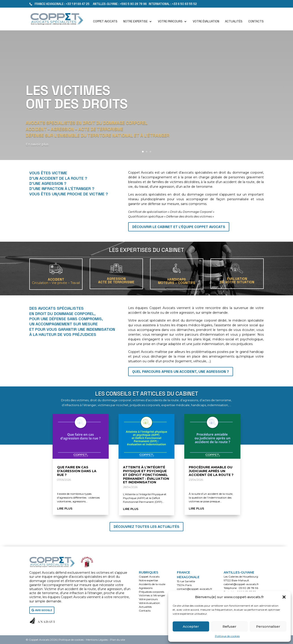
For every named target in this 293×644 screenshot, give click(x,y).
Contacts (256, 22)
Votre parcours (170, 22)
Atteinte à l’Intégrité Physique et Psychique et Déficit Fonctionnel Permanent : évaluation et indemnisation (146, 475)
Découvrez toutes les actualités (146, 527)
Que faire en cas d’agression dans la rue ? (77, 471)
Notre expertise (135, 22)
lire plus (65, 508)
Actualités (234, 22)
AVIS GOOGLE (44, 610)
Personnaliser (268, 626)
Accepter (191, 626)
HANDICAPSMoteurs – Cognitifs (177, 281)
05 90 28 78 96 (248, 588)
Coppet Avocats (105, 22)
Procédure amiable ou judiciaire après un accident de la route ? (211, 471)
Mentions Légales (97, 640)
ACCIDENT (56, 281)
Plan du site (118, 640)
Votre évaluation (206, 22)
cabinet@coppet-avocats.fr (241, 584)
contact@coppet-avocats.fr (195, 589)
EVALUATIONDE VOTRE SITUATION (237, 280)
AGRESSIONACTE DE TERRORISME (116, 280)
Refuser (229, 626)
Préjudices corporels (152, 592)
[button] (284, 597)
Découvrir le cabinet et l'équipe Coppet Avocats (179, 227)
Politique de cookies (227, 636)
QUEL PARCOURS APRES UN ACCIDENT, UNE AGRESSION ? (181, 372)
